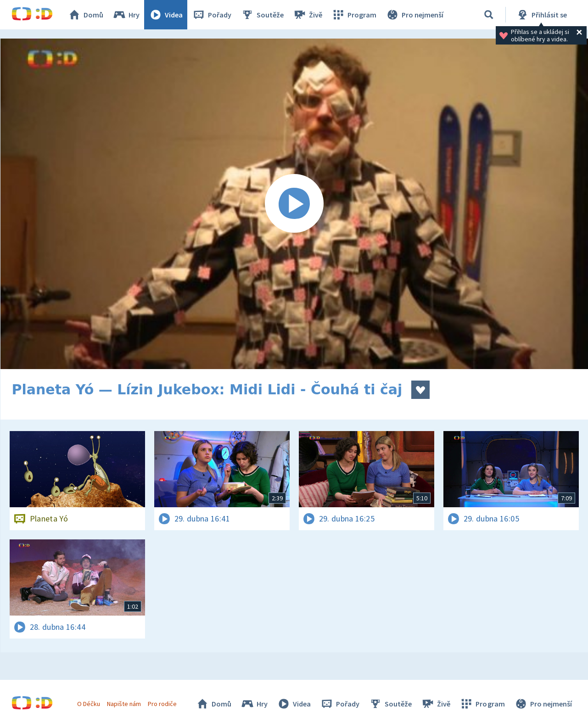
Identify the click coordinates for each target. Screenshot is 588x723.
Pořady (212, 15)
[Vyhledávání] (489, 15)
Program (354, 15)
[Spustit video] (294, 204)
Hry (126, 15)
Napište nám (124, 704)
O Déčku (89, 704)
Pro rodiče (162, 704)
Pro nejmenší (414, 15)
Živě (308, 15)
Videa (166, 15)
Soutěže (262, 15)
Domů (85, 15)
